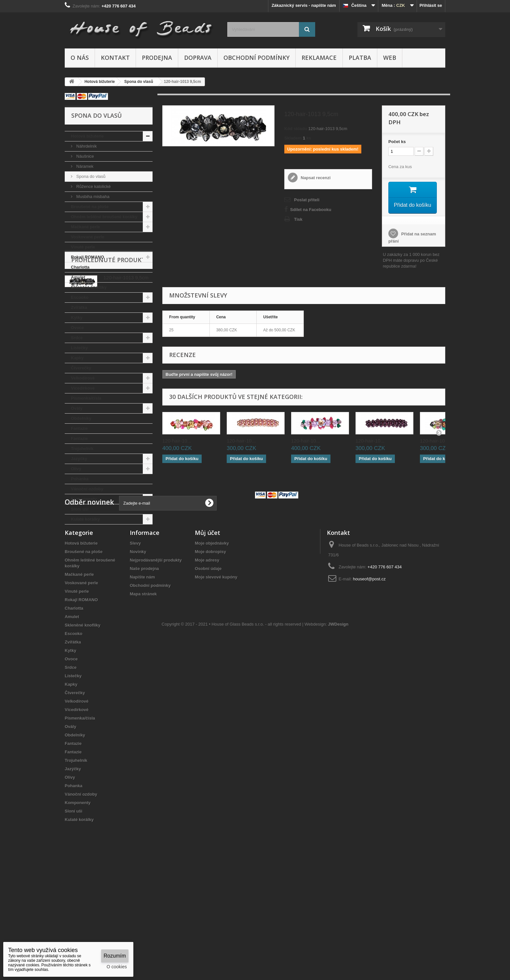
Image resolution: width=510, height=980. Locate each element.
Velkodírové (83, 378)
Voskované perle (87, 237)
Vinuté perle (83, 247)
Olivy (76, 469)
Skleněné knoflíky (89, 287)
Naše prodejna (144, 676)
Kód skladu (296, 129)
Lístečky (79, 348)
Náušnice (85, 156)
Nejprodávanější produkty (156, 667)
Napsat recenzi (315, 178)
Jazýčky (79, 459)
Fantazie (79, 428)
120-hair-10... (177, 440)
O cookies (117, 967)
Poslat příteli (307, 200)
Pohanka (80, 479)
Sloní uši (80, 509)
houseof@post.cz (369, 686)
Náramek (84, 166)
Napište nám (142, 684)
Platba (360, 58)
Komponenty (84, 499)
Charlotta (80, 267)
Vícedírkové (83, 388)
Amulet (78, 277)
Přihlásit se (431, 5)
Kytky (77, 318)
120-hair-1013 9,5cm (126, 562)
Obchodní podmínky (256, 58)
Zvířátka (79, 307)
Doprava (198, 58)
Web (390, 58)
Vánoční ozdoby (87, 489)
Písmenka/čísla (86, 398)
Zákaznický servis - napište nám (304, 5)
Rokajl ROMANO (87, 257)
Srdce (77, 338)
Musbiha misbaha (92, 197)
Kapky (77, 358)
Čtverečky (81, 368)
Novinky (138, 659)
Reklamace (319, 58)
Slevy (135, 650)
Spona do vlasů (90, 176)
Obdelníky (81, 418)
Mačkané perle (86, 227)
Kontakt (115, 58)
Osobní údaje (208, 676)
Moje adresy (207, 667)
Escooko (80, 297)
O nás (80, 58)
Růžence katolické (93, 186)
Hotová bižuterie (87, 136)
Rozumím (115, 956)
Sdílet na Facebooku (311, 210)
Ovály (77, 408)
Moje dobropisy (210, 659)
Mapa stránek (143, 701)
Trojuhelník (82, 449)
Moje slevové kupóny (216, 684)
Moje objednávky (212, 650)
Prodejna (157, 58)
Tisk (298, 219)
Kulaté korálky (85, 519)
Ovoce (77, 328)
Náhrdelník (86, 146)
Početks (397, 142)
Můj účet (208, 640)
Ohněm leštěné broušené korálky (104, 217)
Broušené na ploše (90, 207)
